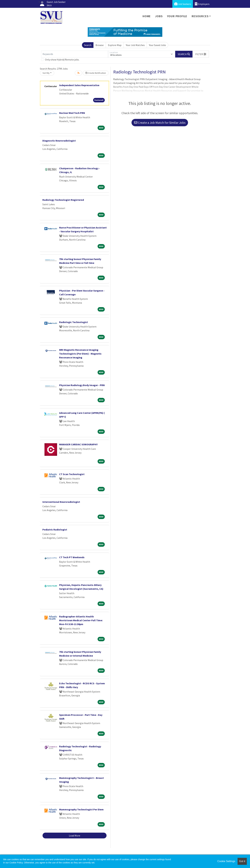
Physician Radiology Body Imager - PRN (82, 385)
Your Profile (177, 16)
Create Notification (96, 73)
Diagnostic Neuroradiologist (59, 141)
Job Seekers (183, 4)
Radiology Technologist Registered (63, 200)
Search (88, 45)
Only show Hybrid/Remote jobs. (62, 60)
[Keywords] (75, 54)
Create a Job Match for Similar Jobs (160, 123)
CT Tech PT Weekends (72, 557)
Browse (100, 45)
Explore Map (115, 45)
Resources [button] (200, 16)
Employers (202, 4)
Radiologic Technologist (74, 322)
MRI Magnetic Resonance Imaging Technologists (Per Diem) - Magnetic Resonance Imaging (80, 354)
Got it (242, 861)
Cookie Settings (226, 861)
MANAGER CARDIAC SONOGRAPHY (78, 444)
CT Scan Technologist (72, 474)
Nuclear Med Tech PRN (72, 113)
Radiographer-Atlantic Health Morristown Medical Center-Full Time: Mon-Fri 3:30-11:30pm (81, 620)
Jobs (159, 16)
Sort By (46, 73)
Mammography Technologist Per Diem (81, 809)
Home (147, 16)
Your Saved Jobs (157, 45)
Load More (75, 836)
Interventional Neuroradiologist (61, 502)
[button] (201, 54)
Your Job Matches (135, 45)
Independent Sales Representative (79, 85)
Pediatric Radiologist (55, 530)
